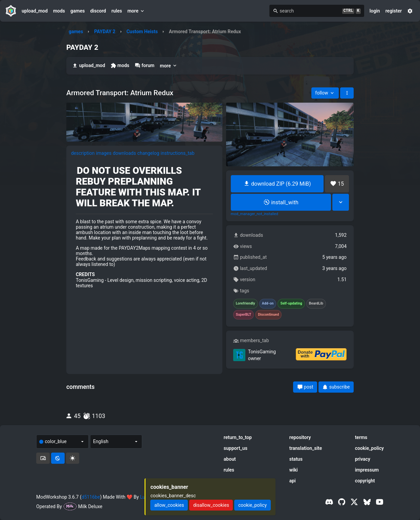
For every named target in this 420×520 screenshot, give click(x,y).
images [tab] (104, 153)
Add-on (268, 304)
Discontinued (268, 315)
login (375, 11)
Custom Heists (142, 32)
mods (59, 11)
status (296, 459)
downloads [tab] (124, 153)
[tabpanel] (144, 227)
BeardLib (316, 304)
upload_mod (35, 11)
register (394, 11)
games (78, 11)
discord (98, 11)
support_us (236, 448)
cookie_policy (369, 448)
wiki (294, 470)
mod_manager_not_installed (255, 214)
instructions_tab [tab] (178, 153)
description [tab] (83, 153)
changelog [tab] (148, 153)
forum (145, 66)
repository (300, 437)
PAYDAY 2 (105, 32)
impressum (367, 470)
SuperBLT (244, 315)
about (230, 459)
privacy (363, 459)
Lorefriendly (246, 304)
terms (361, 437)
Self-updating (291, 304)
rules (117, 11)
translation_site (306, 448)
